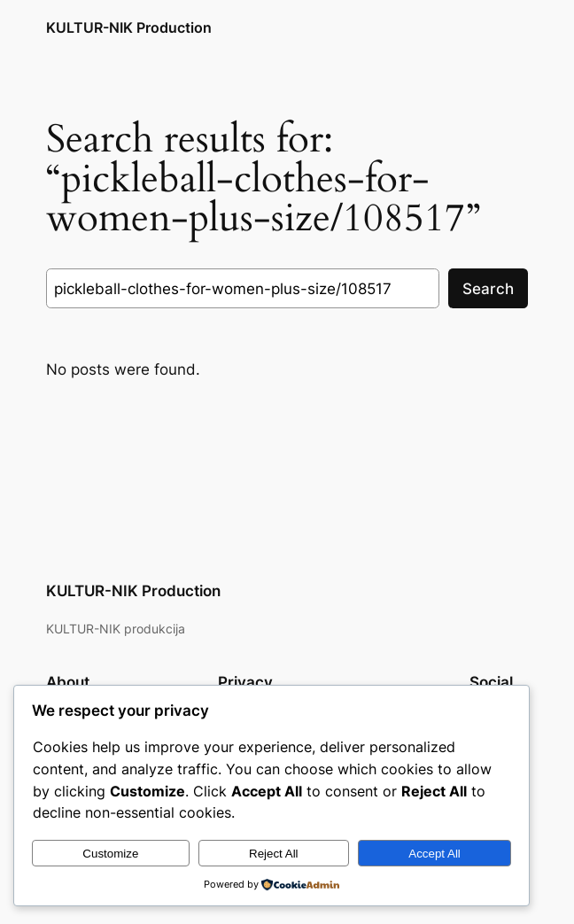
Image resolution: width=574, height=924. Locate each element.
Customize (110, 854)
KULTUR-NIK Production (129, 28)
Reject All (274, 854)
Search (488, 289)
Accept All (434, 854)
